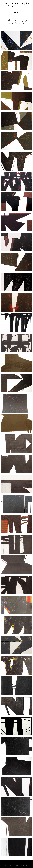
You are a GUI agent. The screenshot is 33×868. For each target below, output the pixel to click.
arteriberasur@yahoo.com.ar (20, 865)
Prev (14, 29)
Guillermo (16, 3)
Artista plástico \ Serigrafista (16, 6)
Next (19, 29)
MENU (16, 12)
